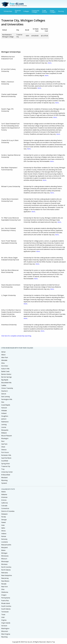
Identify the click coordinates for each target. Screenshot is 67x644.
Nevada (4, 584)
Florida (4, 517)
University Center (7, 472)
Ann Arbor (5, 366)
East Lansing (5, 397)
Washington (5, 628)
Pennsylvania (6, 598)
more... (50, 63)
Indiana (4, 534)
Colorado (4, 506)
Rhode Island (6, 603)
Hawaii (3, 522)
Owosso (4, 450)
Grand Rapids (6, 405)
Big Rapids (5, 380)
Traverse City (6, 466)
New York (4, 587)
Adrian (3, 352)
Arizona (4, 500)
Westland (4, 478)
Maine (3, 550)
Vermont (4, 626)
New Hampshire (7, 575)
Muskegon (5, 438)
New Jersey (5, 578)
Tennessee (5, 612)
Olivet (3, 447)
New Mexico (5, 581)
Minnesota (5, 556)
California (4, 503)
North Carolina (6, 567)
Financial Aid (18, 11)
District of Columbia (8, 511)
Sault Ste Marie (6, 458)
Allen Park (5, 357)
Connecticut (5, 508)
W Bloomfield (6, 475)
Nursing (61, 11)
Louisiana (4, 542)
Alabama (4, 494)
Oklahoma (5, 592)
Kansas (4, 536)
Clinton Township (7, 388)
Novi (3, 441)
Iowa (3, 525)
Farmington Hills (7, 399)
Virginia (4, 620)
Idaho (3, 528)
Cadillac (4, 385)
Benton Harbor (6, 374)
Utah (3, 617)
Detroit (4, 394)
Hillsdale (4, 411)
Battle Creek (5, 371)
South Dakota (6, 609)
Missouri (4, 559)
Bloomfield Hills (6, 383)
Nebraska (5, 573)
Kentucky (4, 539)
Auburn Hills (5, 369)
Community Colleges (36, 11)
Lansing (4, 424)
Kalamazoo (5, 422)
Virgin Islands (6, 623)
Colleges (26, 11)
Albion (3, 355)
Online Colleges (53, 11)
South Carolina (6, 606)
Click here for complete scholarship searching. (16, 336)
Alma (3, 363)
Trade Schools (45, 11)
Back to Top (51, 642)
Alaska (3, 492)
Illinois (3, 531)
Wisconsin (5, 631)
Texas (3, 615)
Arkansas (4, 497)
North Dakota (6, 570)
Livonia (4, 427)
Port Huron (5, 452)
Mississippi (5, 561)
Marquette (5, 430)
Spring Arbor (6, 464)
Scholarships (8, 11)
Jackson (4, 419)
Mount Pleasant (7, 436)
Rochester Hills (6, 455)
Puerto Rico (5, 601)
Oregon (4, 595)
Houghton (5, 416)
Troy (3, 469)
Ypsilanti (4, 483)
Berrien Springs (6, 377)
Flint (3, 402)
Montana (4, 564)
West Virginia (6, 634)
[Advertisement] (33, 44)
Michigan (4, 553)
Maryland (4, 548)
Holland (4, 413)
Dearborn (5, 391)
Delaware (4, 514)
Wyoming (4, 480)
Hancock (4, 408)
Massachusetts (6, 545)
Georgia (4, 520)
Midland (4, 433)
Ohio (3, 589)
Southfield (5, 461)
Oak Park (4, 444)
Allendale (4, 360)
